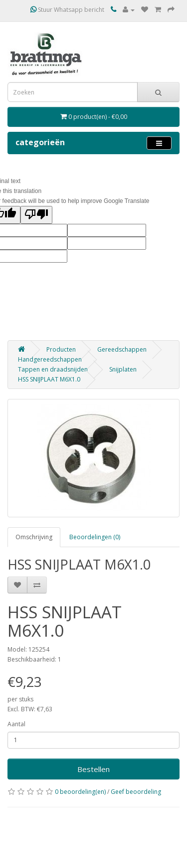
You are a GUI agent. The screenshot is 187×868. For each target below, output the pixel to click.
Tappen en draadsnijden (53, 369)
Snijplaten (123, 369)
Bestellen (93, 769)
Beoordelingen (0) (95, 537)
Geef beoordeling (136, 792)
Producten (61, 349)
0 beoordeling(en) (80, 792)
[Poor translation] (36, 215)
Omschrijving (34, 537)
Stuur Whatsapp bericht (67, 10)
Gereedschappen (122, 349)
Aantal (16, 724)
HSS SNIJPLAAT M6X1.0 (49, 379)
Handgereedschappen (50, 359)
